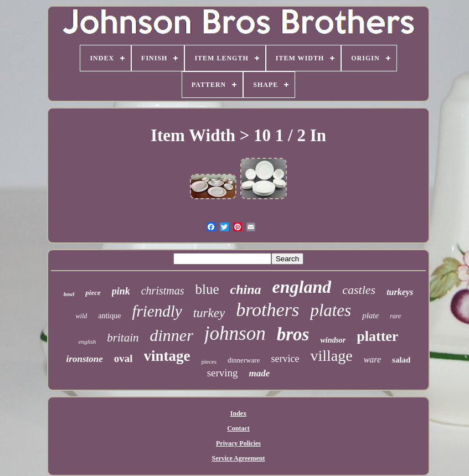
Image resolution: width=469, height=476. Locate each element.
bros (293, 334)
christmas (163, 291)
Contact (238, 428)
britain (123, 338)
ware (372, 359)
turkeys (400, 292)
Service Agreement (238, 458)
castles (359, 290)
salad (401, 360)
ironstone (85, 359)
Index (238, 413)
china (246, 289)
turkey (209, 313)
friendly (157, 311)
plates (331, 310)
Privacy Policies (238, 443)
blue (207, 289)
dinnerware (244, 360)
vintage (167, 356)
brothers (267, 310)
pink (121, 291)
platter (377, 336)
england (302, 287)
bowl (69, 294)
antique (109, 316)
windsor (333, 340)
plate (370, 315)
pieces (209, 361)
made (260, 373)
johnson (235, 333)
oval (123, 358)
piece (93, 293)
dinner (172, 335)
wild (82, 316)
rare (395, 316)
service (285, 359)
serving (223, 373)
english (87, 342)
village (331, 356)
